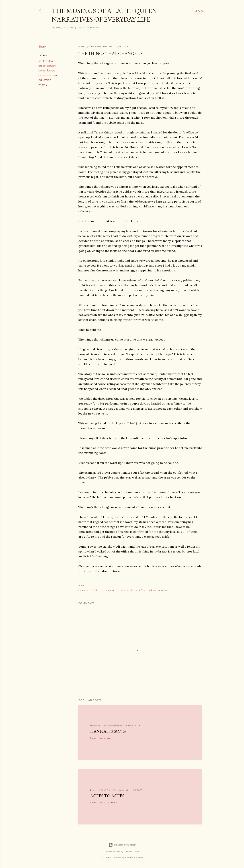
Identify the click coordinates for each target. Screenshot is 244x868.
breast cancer (47, 66)
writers (43, 85)
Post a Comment (108, 802)
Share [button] (42, 47)
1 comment (105, 738)
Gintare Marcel (132, 852)
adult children (47, 61)
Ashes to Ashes (107, 796)
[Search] (200, 11)
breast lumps (47, 71)
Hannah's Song (108, 731)
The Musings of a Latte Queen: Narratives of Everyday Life (105, 15)
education (45, 80)
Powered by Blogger (122, 845)
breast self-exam (49, 75)
